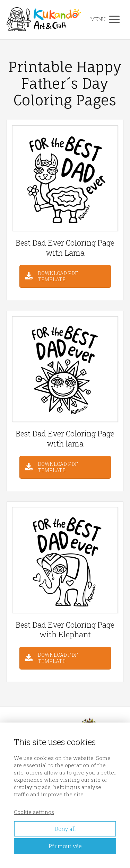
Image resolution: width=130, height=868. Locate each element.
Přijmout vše (65, 846)
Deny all (65, 829)
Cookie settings (34, 812)
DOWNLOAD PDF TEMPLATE (58, 276)
